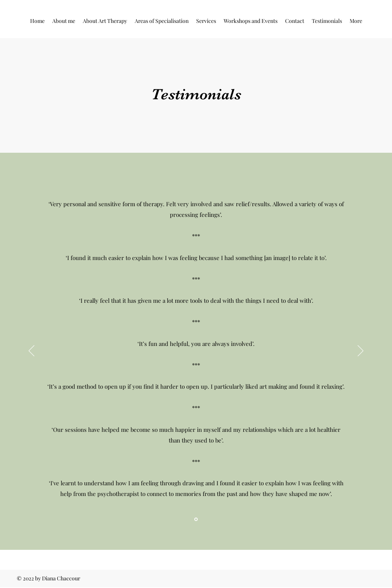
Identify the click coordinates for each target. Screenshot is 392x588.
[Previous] (31, 351)
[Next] (361, 351)
